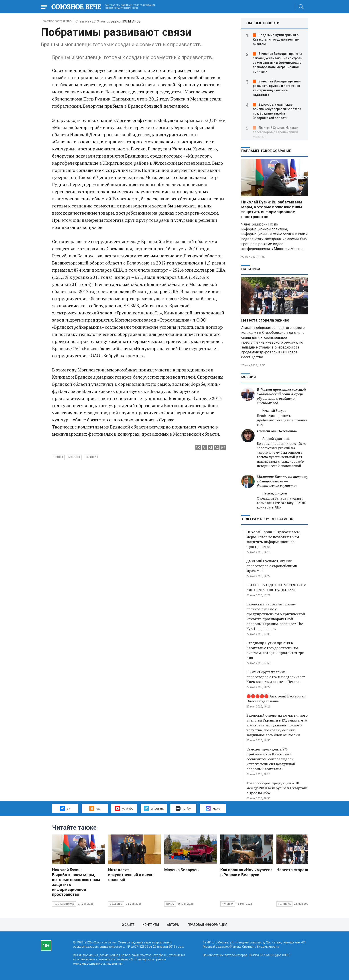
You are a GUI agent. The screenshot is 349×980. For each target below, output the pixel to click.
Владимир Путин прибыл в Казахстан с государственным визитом (276, 39)
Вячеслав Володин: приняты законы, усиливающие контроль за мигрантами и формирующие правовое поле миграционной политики (278, 63)
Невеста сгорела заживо (265, 320)
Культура (228, 904)
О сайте (128, 925)
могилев (74, 457)
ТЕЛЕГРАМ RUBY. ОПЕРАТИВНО (267, 519)
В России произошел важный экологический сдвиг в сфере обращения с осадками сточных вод (281, 396)
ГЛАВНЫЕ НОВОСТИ (263, 23)
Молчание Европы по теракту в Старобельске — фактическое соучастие (282, 481)
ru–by (183, 808)
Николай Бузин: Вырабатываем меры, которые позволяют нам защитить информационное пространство (272, 209)
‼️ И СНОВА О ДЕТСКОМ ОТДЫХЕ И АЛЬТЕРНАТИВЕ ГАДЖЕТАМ (276, 587)
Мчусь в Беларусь (181, 870)
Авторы (173, 925)
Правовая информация (207, 925)
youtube (124, 808)
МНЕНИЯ (249, 377)
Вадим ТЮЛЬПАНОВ (126, 21)
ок (94, 808)
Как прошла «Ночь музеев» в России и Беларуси (246, 872)
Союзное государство (57, 21)
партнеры (92, 457)
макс (213, 808)
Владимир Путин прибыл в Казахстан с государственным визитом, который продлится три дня (275, 650)
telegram (154, 808)
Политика (251, 269)
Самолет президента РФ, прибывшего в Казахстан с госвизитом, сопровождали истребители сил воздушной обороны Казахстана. (271, 759)
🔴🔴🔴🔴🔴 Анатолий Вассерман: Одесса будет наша (276, 699)
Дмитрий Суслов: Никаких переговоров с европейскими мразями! (276, 132)
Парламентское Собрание (266, 151)
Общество (116, 904)
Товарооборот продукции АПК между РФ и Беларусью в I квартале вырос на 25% (277, 788)
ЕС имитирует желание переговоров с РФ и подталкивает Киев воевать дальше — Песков (276, 677)
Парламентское (64, 904)
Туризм (170, 904)
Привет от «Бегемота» (277, 431)
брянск (58, 457)
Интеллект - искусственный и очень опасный (131, 875)
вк (65, 808)
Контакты (151, 925)
